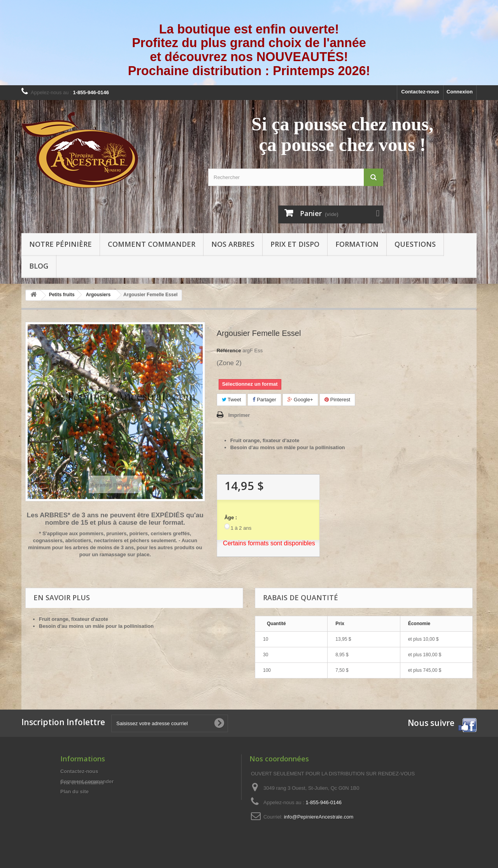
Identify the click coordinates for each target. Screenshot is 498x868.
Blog (39, 266)
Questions (415, 244)
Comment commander (152, 244)
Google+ (300, 400)
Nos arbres (233, 244)
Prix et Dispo (295, 244)
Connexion (460, 92)
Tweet (231, 400)
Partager (264, 400)
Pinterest (337, 400)
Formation (357, 244)
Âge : (231, 517)
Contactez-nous (420, 92)
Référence (229, 351)
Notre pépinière (60, 244)
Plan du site (75, 792)
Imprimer (239, 415)
